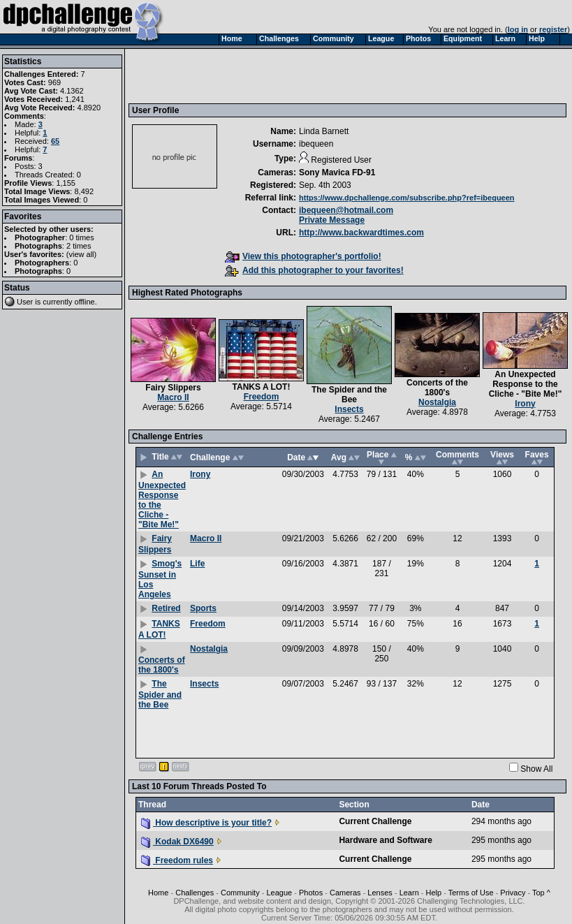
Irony (525, 404)
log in (518, 29)
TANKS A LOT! (262, 387)
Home (158, 893)
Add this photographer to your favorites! (314, 270)
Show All (536, 769)
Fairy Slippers (173, 388)
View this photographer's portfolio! (303, 256)
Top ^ (541, 893)
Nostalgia (437, 402)
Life (197, 564)
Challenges (195, 893)
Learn (409, 893)
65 (55, 141)
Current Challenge (375, 821)
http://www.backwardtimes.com (361, 233)
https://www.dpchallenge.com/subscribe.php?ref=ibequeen (407, 198)
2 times (79, 246)
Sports (203, 608)
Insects (349, 409)
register (553, 29)
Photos (311, 893)
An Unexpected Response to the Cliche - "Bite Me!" (526, 384)
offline (85, 302)
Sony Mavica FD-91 (337, 173)
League (279, 893)
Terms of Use (471, 893)
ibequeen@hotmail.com (346, 210)
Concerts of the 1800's (437, 388)
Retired (166, 608)
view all (82, 254)
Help (434, 893)
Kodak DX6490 (177, 842)
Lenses (380, 893)
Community (240, 893)
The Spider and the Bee (349, 395)
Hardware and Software (385, 840)
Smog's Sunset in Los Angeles (160, 579)
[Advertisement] (230, 75)
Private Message (332, 220)
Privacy (513, 893)
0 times (81, 237)
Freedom (262, 397)
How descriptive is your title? (206, 823)
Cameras (345, 893)
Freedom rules (177, 860)
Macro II (173, 397)
